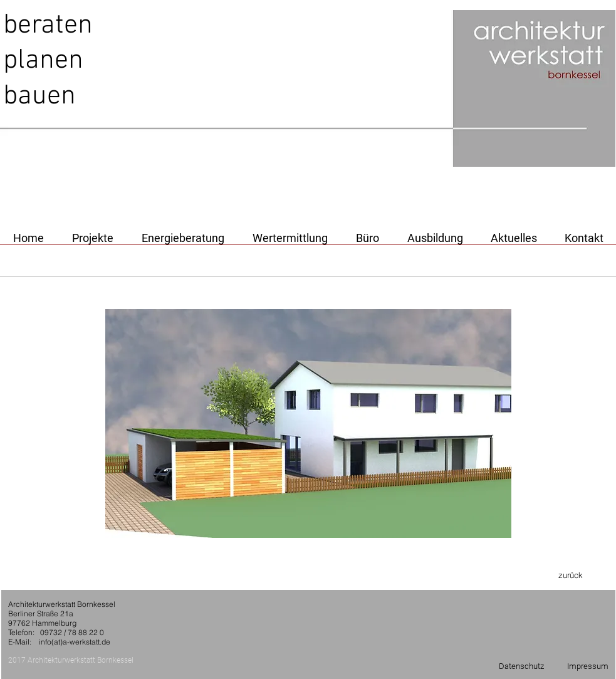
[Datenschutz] (521, 666)
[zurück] (571, 575)
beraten (48, 26)
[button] (308, 424)
